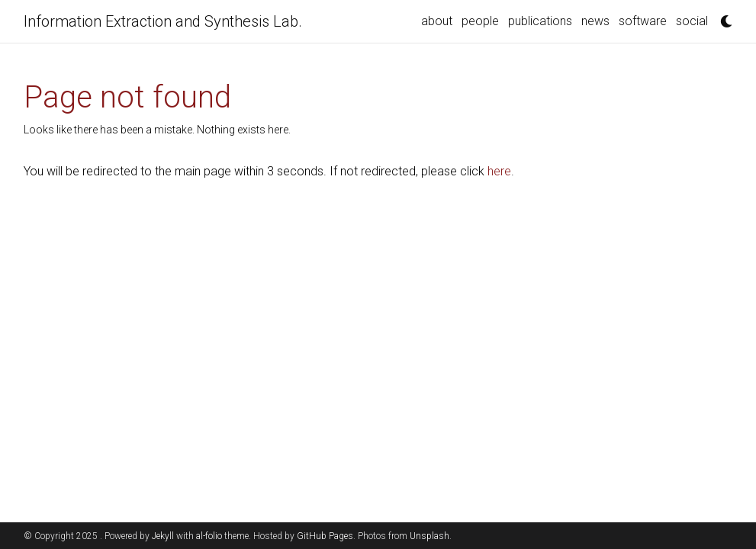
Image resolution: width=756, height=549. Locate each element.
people (480, 21)
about (437, 21)
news (595, 21)
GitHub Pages (325, 536)
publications (540, 21)
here (499, 171)
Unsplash (429, 536)
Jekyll (163, 536)
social (692, 21)
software (643, 21)
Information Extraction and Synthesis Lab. (163, 21)
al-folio (209, 536)
